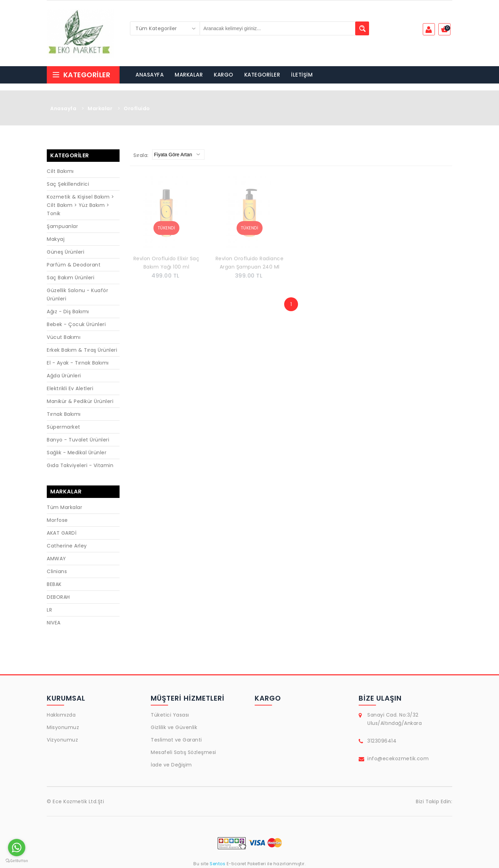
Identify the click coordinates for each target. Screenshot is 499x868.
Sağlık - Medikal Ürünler (77, 453)
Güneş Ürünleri (65, 252)
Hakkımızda (61, 715)
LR (49, 610)
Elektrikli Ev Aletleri (70, 388)
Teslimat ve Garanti (176, 740)
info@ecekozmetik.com (398, 759)
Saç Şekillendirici (68, 184)
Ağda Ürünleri (64, 376)
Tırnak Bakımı (64, 414)
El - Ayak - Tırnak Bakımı (78, 363)
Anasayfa (63, 108)
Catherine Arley (67, 546)
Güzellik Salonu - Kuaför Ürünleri (77, 295)
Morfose (57, 520)
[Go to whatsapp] (17, 848)
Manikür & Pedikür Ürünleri (80, 401)
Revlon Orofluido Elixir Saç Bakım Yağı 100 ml (167, 263)
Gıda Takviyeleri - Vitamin (80, 465)
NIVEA (54, 623)
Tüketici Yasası (170, 715)
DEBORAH (58, 597)
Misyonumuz (63, 727)
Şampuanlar (62, 226)
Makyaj (56, 239)
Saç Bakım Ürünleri (71, 278)
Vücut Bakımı (64, 337)
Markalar (100, 108)
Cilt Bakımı (60, 171)
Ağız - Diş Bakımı (68, 312)
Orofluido (137, 108)
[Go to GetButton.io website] (17, 861)
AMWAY (56, 559)
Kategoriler (81, 75)
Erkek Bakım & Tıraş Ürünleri (82, 350)
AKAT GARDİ (62, 533)
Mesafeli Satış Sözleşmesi (183, 752)
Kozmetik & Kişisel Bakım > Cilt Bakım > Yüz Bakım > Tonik (80, 205)
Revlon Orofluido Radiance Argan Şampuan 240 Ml (250, 263)
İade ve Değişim (171, 765)
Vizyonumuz (62, 740)
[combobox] (165, 28)
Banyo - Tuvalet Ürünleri (78, 440)
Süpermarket (64, 427)
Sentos (218, 864)
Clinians (57, 571)
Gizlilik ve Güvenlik (174, 727)
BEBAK (54, 584)
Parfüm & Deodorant (74, 265)
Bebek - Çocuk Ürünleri (76, 324)
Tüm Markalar (64, 507)
